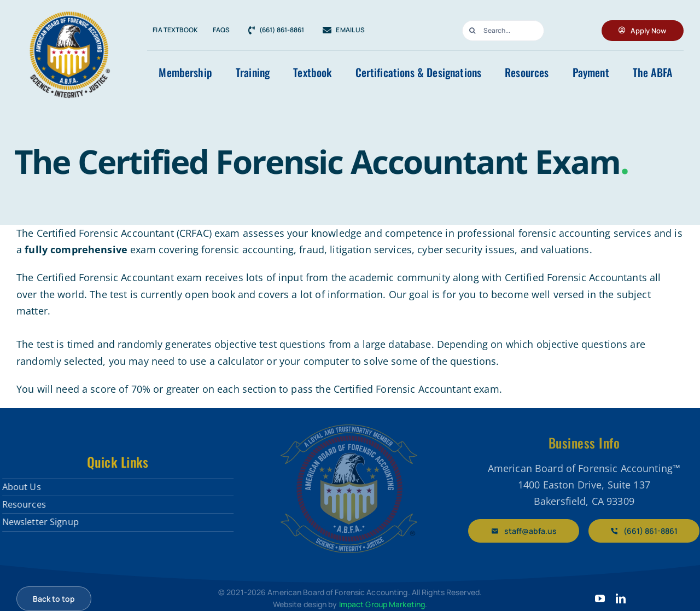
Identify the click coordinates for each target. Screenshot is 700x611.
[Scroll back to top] (54, 599)
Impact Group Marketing (382, 604)
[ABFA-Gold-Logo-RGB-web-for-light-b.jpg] (68, 11)
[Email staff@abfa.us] (529, 531)
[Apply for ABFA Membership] (643, 31)
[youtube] (600, 598)
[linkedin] (621, 598)
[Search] (472, 31)
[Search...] (503, 31)
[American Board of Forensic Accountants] (349, 429)
